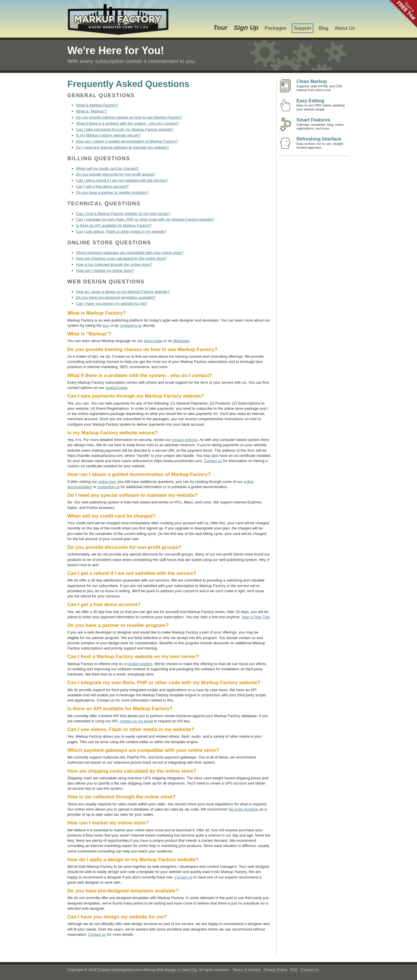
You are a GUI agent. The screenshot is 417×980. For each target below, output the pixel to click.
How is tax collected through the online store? (114, 264)
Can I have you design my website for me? (112, 303)
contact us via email (136, 721)
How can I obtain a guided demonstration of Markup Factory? (127, 141)
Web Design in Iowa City (176, 970)
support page (116, 388)
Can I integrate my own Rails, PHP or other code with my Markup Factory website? (145, 219)
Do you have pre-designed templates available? (116, 297)
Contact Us (310, 970)
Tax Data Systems (243, 809)
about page (153, 341)
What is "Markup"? (92, 111)
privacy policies (185, 440)
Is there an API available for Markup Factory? (114, 225)
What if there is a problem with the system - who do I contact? (128, 123)
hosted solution (140, 664)
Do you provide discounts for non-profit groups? (116, 174)
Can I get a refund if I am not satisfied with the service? (122, 180)
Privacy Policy (275, 970)
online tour (107, 482)
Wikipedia (181, 341)
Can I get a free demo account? (103, 186)
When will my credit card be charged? (108, 168)
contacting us (131, 325)
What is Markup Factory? (97, 105)
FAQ (294, 970)
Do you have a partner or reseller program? (112, 192)
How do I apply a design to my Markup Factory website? (123, 292)
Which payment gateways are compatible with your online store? (130, 253)
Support (303, 28)
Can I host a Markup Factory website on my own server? (123, 214)
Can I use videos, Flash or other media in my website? (121, 231)
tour (106, 325)
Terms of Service (247, 970)
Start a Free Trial (256, 617)
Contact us (213, 461)
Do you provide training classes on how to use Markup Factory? (129, 117)
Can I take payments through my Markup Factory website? (125, 129)
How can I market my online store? (105, 271)
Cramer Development (116, 970)
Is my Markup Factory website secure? (108, 135)
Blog (323, 28)
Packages (276, 28)
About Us (345, 28)
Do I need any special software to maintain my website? (123, 147)
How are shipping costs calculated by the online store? (122, 258)
